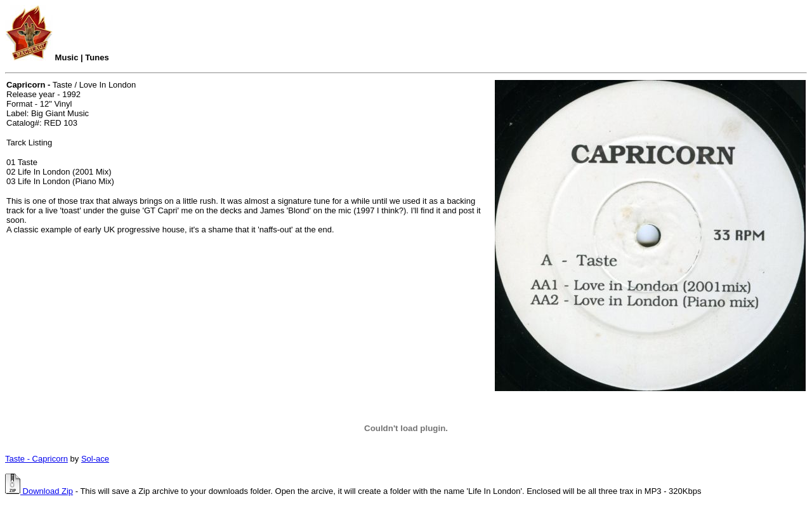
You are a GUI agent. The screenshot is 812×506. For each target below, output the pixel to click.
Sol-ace (95, 459)
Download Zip (39, 491)
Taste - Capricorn (36, 459)
